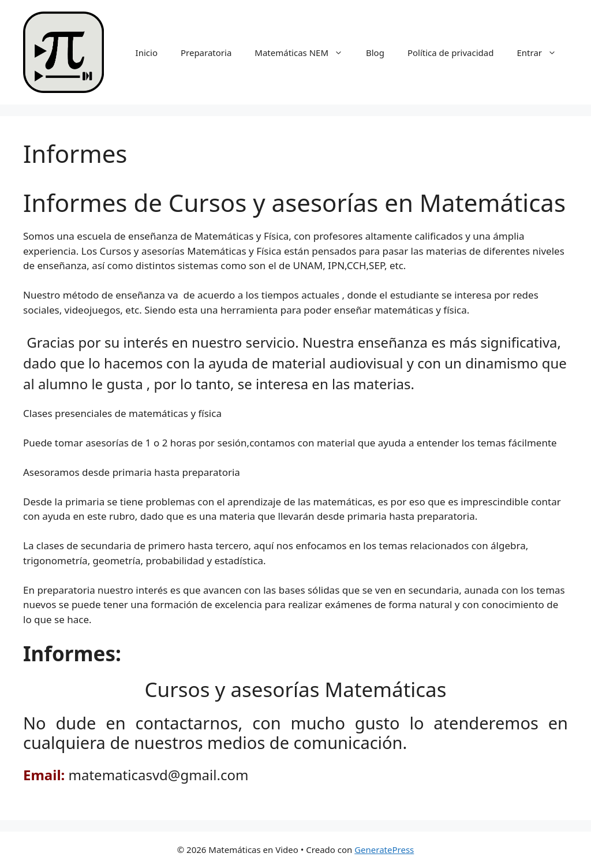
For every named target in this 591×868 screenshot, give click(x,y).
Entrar (542, 53)
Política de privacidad (451, 53)
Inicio (147, 53)
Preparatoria (206, 53)
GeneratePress (384, 850)
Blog (375, 53)
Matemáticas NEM (304, 53)
